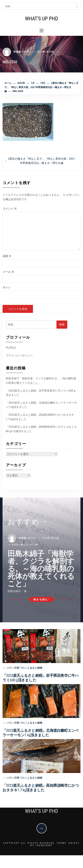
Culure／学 (31, 545)
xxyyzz (27, 52)
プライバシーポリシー (19, 356)
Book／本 (18, 545)
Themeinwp (44, 845)
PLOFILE (11, 348)
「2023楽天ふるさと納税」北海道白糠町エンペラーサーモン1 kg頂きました (41, 405)
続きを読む (41, 599)
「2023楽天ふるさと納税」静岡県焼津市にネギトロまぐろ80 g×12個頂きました (41, 429)
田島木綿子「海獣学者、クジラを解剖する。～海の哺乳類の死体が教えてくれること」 (41, 381)
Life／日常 (13, 668)
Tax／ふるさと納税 (31, 668)
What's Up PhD (41, 19)
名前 (7, 256)
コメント (10, 209)
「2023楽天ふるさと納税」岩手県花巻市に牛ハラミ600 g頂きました (41, 393)
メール (8, 272)
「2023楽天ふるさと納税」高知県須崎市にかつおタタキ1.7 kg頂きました (40, 417)
